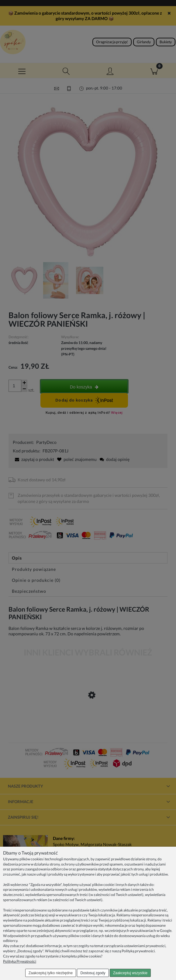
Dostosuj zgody (93, 973)
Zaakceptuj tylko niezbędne (51, 973)
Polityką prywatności (138, 951)
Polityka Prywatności (20, 961)
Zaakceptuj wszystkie (130, 973)
